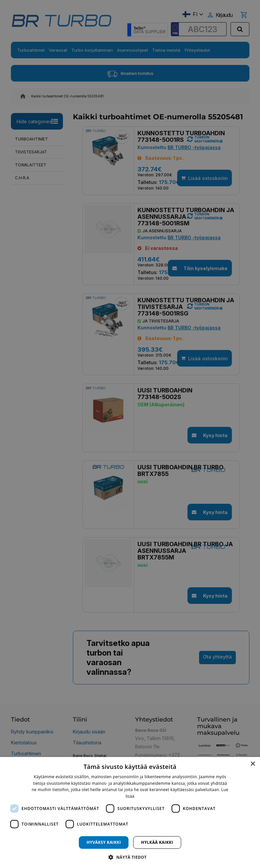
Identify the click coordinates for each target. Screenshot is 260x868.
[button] (130, 857)
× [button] (253, 764)
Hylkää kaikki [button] (157, 842)
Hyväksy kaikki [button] (104, 842)
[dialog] (130, 812)
